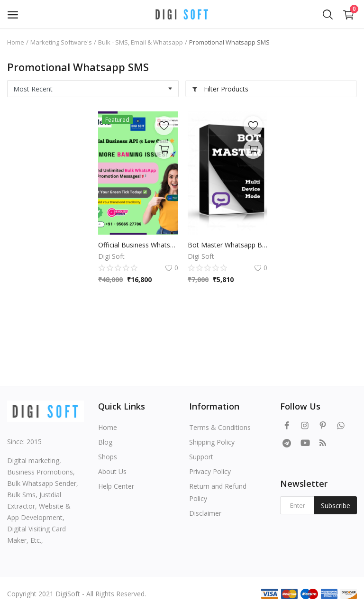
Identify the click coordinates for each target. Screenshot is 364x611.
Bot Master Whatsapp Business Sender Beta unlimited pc (228, 245)
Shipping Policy (212, 442)
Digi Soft (111, 256)
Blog (105, 442)
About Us (112, 471)
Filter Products (220, 89)
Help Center (116, 486)
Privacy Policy (210, 471)
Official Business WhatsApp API (138, 245)
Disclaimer (205, 513)
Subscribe (336, 506)
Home (16, 42)
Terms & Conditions (220, 427)
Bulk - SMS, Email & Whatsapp (141, 42)
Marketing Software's (61, 42)
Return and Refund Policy (218, 492)
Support (201, 457)
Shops (108, 457)
